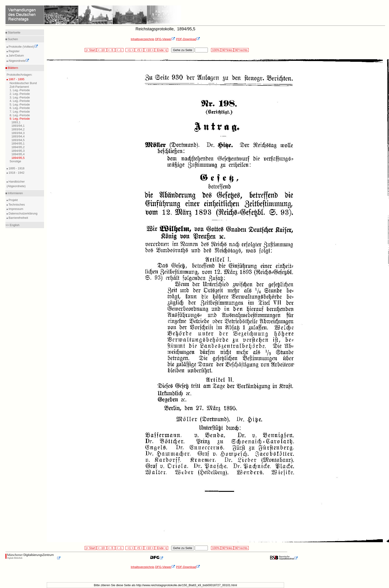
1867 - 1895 (16, 79)
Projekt (13, 200)
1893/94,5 (18, 140)
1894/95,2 (18, 147)
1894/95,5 (18, 158)
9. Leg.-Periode (20, 119)
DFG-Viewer (165, 39)
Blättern (13, 68)
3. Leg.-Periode (20, 97)
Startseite (14, 32)
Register (14, 51)
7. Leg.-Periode (20, 112)
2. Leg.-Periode (20, 94)
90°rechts (241, 50)
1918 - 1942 (16, 173)
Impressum (16, 209)
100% (216, 50)
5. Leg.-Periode (20, 104)
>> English (12, 225)
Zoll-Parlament (19, 87)
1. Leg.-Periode (20, 90)
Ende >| (162, 50)
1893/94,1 (18, 126)
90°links (227, 50)
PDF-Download (188, 39)
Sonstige (15, 161)
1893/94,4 (18, 136)
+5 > (139, 50)
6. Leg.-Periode (20, 108)
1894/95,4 (18, 154)
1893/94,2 (18, 129)
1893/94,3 (18, 133)
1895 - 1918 (16, 168)
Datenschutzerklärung (23, 213)
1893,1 (16, 122)
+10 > (149, 50)
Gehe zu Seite (183, 50)
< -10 (102, 50)
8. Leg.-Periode (20, 115)
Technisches (16, 205)
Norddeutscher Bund (23, 83)
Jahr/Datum (16, 55)
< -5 (111, 50)
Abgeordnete (18, 61)
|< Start (90, 50)
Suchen (13, 39)
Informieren (15, 193)
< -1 (120, 50)
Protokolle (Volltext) (23, 47)
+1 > (130, 50)
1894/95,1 (18, 143)
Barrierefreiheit (18, 218)
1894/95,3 (18, 151)
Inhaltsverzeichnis (142, 39)
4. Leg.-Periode (20, 101)
